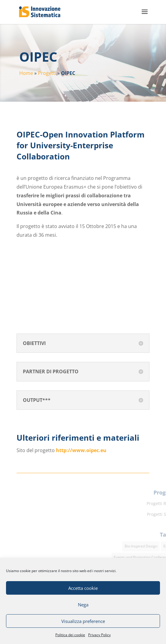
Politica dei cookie (70, 635)
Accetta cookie (83, 588)
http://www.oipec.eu (81, 450)
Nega (83, 605)
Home (26, 73)
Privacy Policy (99, 635)
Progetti (47, 73)
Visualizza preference (83, 621)
